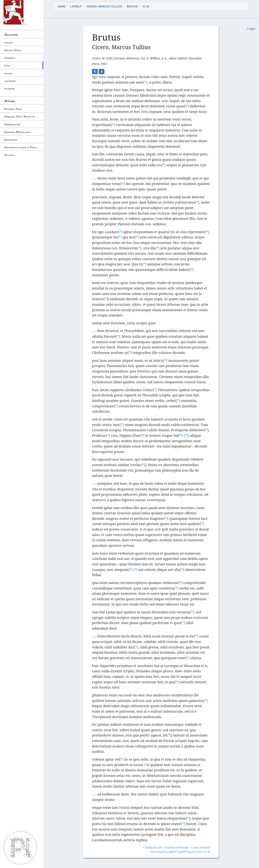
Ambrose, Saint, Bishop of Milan (23, 116)
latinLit (76, 6)
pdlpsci (8, 73)
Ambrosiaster (12, 124)
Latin (7, 65)
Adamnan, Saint (13, 109)
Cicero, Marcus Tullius (104, 6)
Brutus (132, 6)
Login (251, 29)
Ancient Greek (13, 50)
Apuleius (9, 155)
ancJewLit (10, 81)
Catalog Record (153, 847)
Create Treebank (200, 847)
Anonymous (11, 140)
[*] (145, 82)
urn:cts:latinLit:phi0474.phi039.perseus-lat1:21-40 (180, 852)
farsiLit (9, 42)
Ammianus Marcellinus (17, 132)
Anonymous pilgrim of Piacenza (22, 147)
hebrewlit (10, 58)
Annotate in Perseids (176, 847)
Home (62, 6)
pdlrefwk (10, 89)
